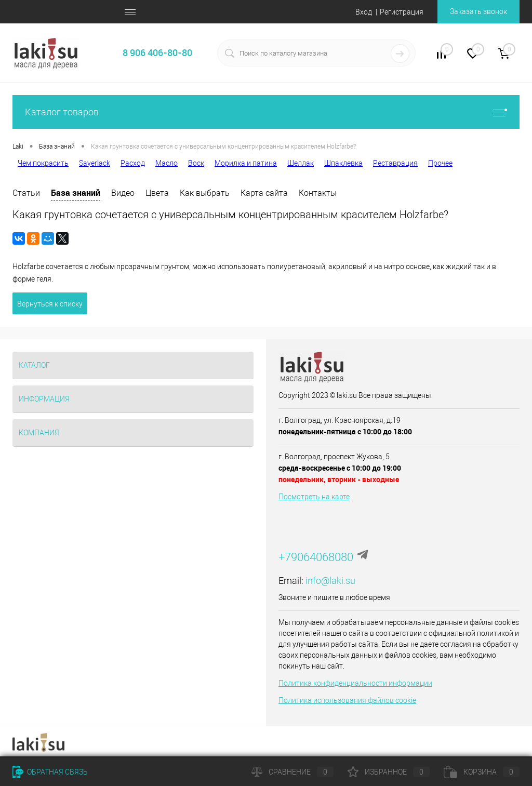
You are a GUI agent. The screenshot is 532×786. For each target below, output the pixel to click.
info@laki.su (330, 581)
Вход (364, 12)
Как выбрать (205, 193)
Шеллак (301, 163)
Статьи (26, 193)
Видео (123, 193)
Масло (167, 163)
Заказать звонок (478, 11)
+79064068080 (316, 557)
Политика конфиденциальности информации (355, 683)
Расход (133, 163)
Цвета (157, 193)
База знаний (76, 193)
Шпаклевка (343, 163)
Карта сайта (264, 193)
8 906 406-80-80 (157, 52)
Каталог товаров (266, 112)
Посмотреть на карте (314, 497)
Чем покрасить (43, 163)
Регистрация (402, 12)
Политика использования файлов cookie (347, 700)
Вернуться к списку (50, 304)
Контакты (318, 193)
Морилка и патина (246, 163)
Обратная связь (50, 772)
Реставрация (395, 163)
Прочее (440, 163)
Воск (196, 163)
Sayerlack (95, 163)
